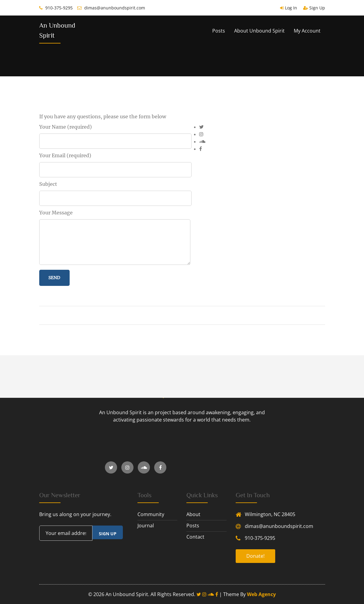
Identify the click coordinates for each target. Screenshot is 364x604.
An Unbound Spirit (57, 30)
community (151, 514)
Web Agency (261, 594)
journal (146, 526)
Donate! (255, 556)
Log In (289, 8)
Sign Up (314, 8)
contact (195, 537)
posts (193, 526)
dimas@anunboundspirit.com (111, 8)
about (193, 514)
